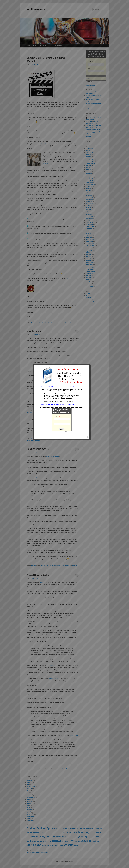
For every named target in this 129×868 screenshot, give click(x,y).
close (91, 469)
